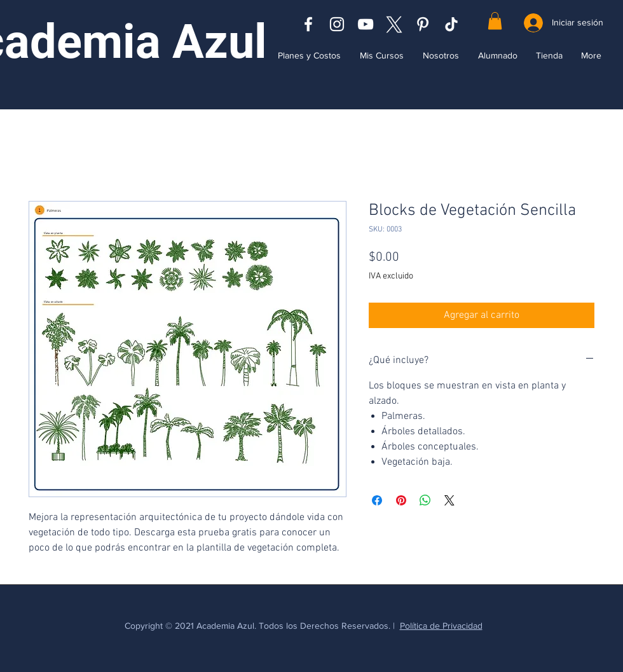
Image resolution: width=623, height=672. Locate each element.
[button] (495, 21)
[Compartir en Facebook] (377, 500)
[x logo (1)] (394, 24)
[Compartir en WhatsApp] (425, 500)
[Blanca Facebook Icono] (308, 24)
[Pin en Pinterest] (401, 500)
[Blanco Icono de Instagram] (337, 24)
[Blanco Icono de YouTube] (366, 24)
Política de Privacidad (441, 626)
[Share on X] (449, 500)
